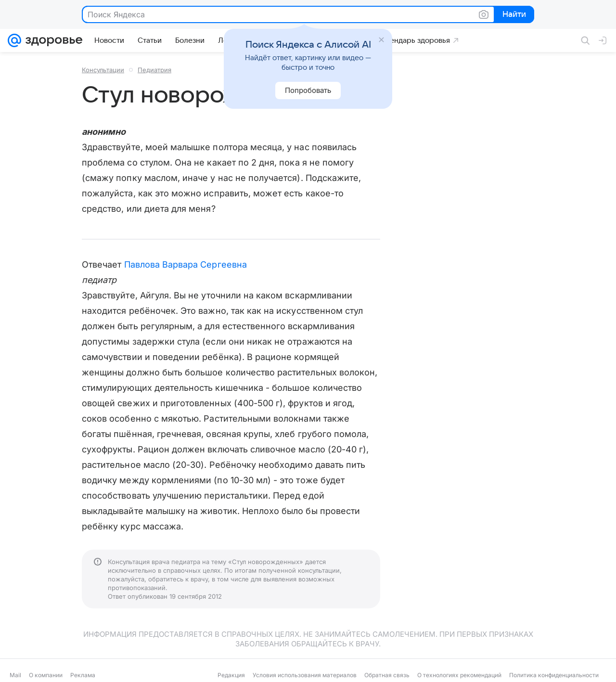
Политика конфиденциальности (554, 675)
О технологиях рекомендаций (459, 675)
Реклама (83, 675)
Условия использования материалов (305, 675)
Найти (513, 15)
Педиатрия (154, 70)
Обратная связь (387, 675)
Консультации (103, 70)
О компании (46, 675)
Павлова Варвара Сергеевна (186, 264)
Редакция (231, 675)
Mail (15, 675)
